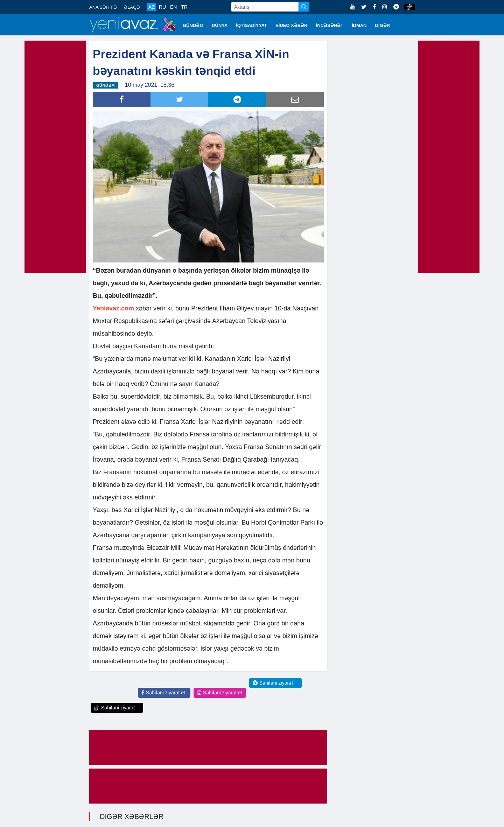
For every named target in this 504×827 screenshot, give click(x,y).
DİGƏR (383, 25)
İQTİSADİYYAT (251, 25)
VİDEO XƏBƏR (292, 25)
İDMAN (359, 25)
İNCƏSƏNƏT (330, 25)
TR (184, 7)
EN (173, 7)
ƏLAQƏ (132, 7)
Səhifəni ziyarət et (163, 692)
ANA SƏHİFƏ (103, 7)
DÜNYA (220, 25)
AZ (152, 7)
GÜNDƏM (193, 25)
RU (162, 7)
